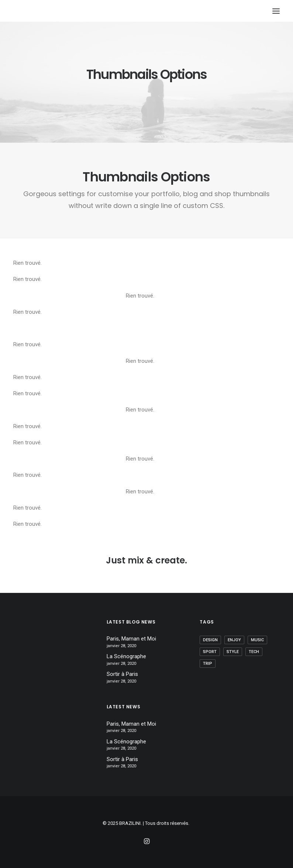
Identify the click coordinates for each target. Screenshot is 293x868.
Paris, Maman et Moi (131, 639)
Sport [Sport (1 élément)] (210, 652)
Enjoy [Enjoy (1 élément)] (234, 640)
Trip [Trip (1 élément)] (208, 664)
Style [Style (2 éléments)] (233, 652)
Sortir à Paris (122, 674)
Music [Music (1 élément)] (257, 640)
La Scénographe (126, 656)
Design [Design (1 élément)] (210, 640)
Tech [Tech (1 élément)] (254, 652)
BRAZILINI (130, 823)
